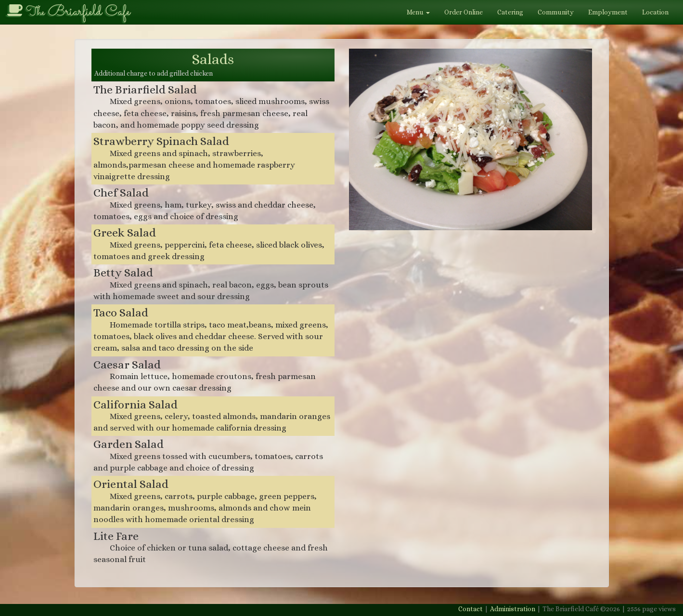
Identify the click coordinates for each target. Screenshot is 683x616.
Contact (470, 609)
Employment (608, 12)
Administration (513, 609)
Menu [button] (418, 12)
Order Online (464, 12)
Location (655, 12)
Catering (510, 12)
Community (556, 12)
